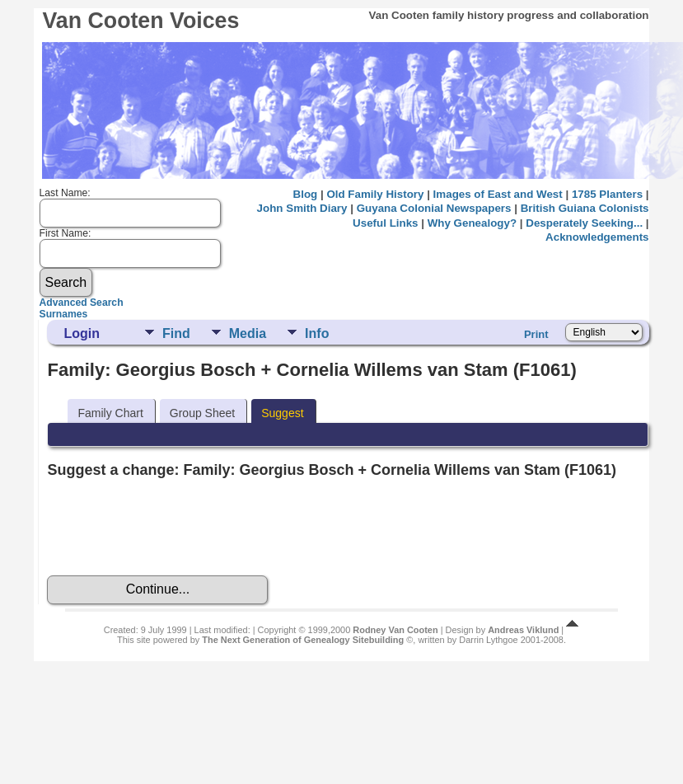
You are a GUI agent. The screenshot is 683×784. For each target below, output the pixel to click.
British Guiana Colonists (585, 208)
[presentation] (172, 527)
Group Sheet (202, 413)
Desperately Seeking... (584, 223)
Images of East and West (498, 194)
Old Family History (375, 194)
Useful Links (385, 223)
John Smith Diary (302, 208)
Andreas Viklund (523, 630)
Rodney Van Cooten (395, 630)
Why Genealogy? (472, 223)
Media (248, 333)
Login (82, 333)
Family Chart (110, 413)
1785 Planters (607, 194)
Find (176, 333)
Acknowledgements (597, 237)
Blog (306, 194)
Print (536, 334)
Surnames (64, 314)
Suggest (282, 413)
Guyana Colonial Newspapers (434, 208)
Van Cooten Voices (140, 21)
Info (317, 333)
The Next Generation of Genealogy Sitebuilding (303, 640)
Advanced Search (82, 303)
